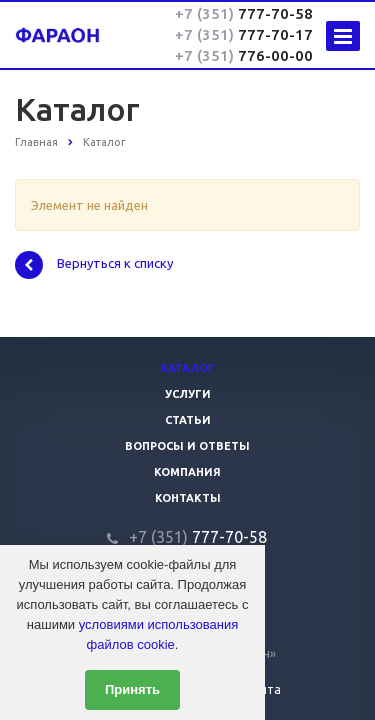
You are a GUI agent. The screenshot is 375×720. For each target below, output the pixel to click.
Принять (132, 689)
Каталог (187, 368)
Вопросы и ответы (187, 446)
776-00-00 (244, 55)
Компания (187, 472)
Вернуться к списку (94, 265)
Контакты (188, 498)
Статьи (188, 420)
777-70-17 (244, 34)
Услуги (188, 394)
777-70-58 (244, 13)
